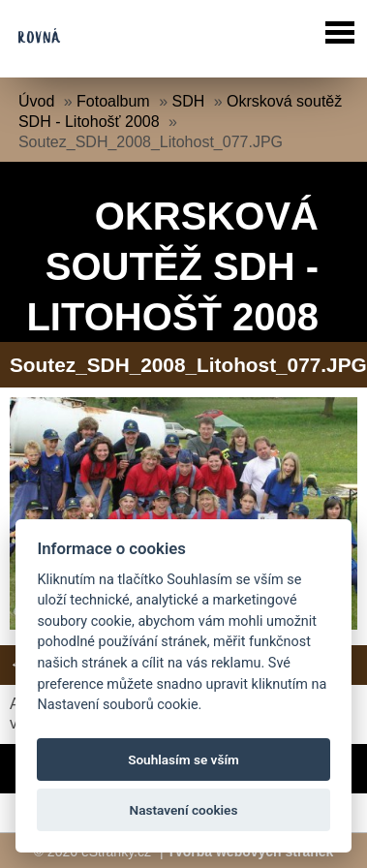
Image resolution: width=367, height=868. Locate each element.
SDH (188, 101)
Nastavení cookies (184, 810)
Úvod (36, 101)
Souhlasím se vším (183, 759)
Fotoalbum (113, 101)
